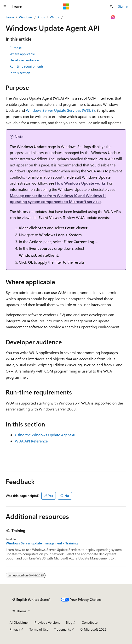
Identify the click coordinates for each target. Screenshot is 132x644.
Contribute (90, 622)
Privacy (15, 629)
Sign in (123, 6)
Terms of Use (39, 629)
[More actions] (122, 17)
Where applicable (22, 54)
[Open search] (111, 6)
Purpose (16, 48)
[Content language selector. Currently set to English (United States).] (32, 600)
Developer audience (24, 60)
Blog (69, 622)
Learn (10, 17)
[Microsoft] (66, 6)
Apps (41, 17)
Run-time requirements (27, 66)
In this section (20, 73)
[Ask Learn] (113, 17)
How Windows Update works (80, 183)
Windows (26, 17)
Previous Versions (47, 622)
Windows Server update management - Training (42, 543)
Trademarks (63, 629)
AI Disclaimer (19, 622)
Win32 (55, 17)
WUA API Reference (31, 441)
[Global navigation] (5, 6)
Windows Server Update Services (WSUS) (60, 110)
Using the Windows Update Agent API (46, 435)
